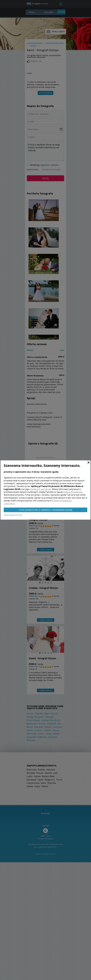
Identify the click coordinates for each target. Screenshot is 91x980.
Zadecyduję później (13, 515)
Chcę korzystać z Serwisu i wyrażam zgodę (45, 510)
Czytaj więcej (9, 504)
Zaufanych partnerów (41, 489)
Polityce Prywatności (73, 492)
